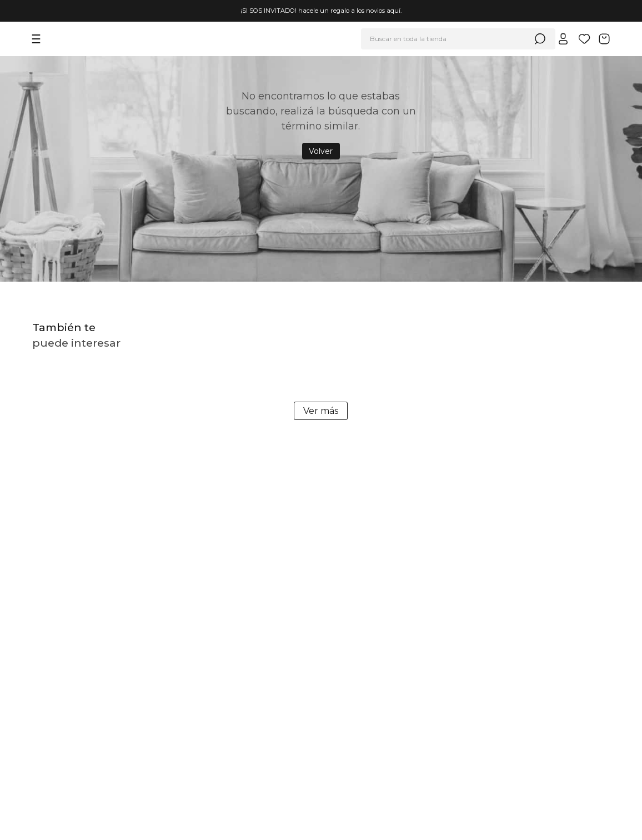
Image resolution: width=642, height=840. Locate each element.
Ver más (321, 411)
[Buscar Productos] (540, 39)
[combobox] (458, 39)
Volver (321, 151)
